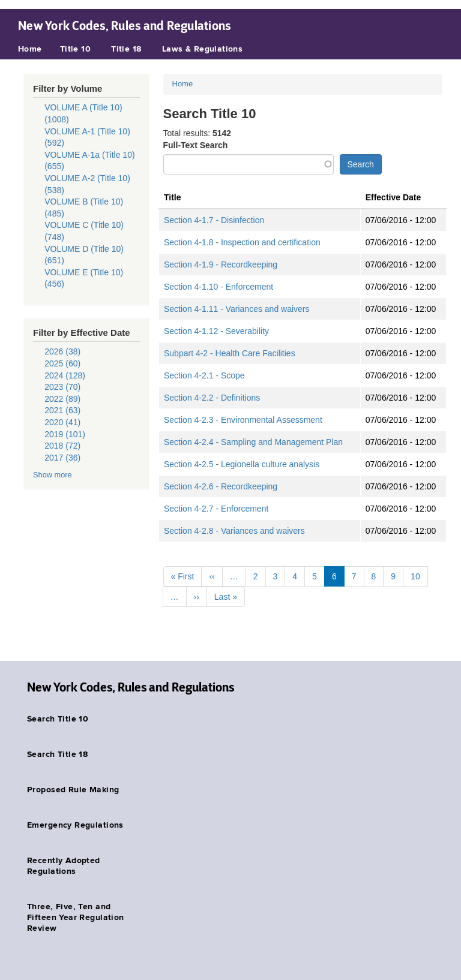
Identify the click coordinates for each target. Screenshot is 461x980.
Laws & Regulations (203, 49)
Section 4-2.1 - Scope (204, 375)
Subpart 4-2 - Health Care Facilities (230, 353)
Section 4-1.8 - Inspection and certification (242, 242)
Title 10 (75, 49)
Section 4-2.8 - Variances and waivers (234, 531)
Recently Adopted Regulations (64, 866)
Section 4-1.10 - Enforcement (218, 287)
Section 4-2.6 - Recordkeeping (221, 486)
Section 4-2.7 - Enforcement (216, 509)
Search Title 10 (58, 719)
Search (361, 164)
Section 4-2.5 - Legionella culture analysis (242, 464)
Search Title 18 (57, 754)
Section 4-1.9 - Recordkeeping (221, 264)
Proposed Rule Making (73, 790)
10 (415, 576)
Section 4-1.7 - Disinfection (214, 220)
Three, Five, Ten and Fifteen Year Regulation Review (76, 918)
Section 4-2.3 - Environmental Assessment (243, 420)
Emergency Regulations (75, 825)
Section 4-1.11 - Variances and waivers (237, 309)
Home (30, 49)
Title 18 (126, 49)
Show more (53, 475)
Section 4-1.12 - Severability (216, 331)
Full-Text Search (196, 145)
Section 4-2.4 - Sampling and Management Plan (253, 442)
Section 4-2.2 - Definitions (212, 398)
